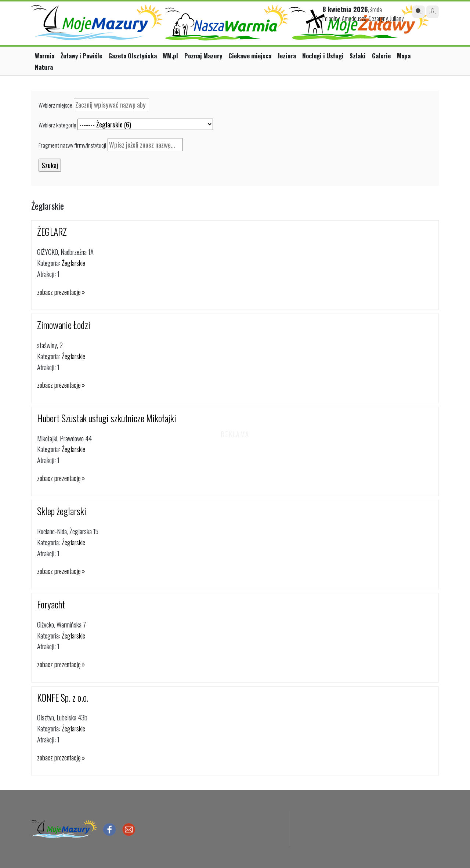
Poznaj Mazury (203, 56)
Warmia (45, 56)
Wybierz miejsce (55, 105)
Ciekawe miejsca (250, 56)
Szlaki (358, 56)
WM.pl (170, 56)
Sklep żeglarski (62, 511)
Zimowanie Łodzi (64, 325)
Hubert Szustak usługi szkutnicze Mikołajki (107, 418)
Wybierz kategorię (57, 125)
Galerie (381, 56)
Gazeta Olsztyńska (133, 56)
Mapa (404, 56)
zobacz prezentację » (61, 292)
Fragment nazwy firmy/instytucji (72, 145)
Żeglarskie (73, 263)
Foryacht (51, 604)
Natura (44, 67)
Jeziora (287, 56)
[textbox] (111, 105)
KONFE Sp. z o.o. (63, 697)
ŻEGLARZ (52, 232)
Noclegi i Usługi (323, 56)
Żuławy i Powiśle (81, 56)
